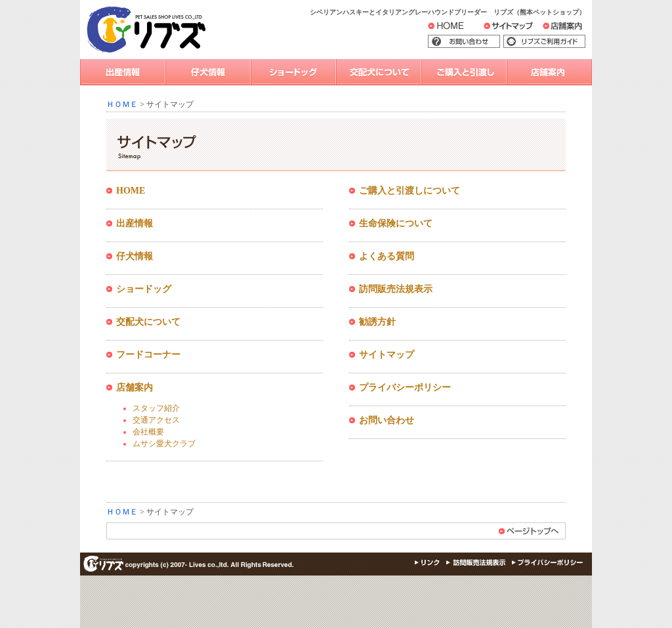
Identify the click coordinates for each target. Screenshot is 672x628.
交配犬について (379, 72)
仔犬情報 (208, 72)
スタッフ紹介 (156, 408)
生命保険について (396, 223)
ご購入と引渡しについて (409, 191)
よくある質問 (387, 256)
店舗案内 (570, 29)
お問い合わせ (484, 42)
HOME (456, 28)
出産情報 (123, 72)
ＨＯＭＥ (122, 104)
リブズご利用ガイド (554, 42)
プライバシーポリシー (405, 387)
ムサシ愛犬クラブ (164, 444)
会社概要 (148, 432)
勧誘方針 (377, 322)
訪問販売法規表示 (396, 289)
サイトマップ (523, 29)
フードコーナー (148, 355)
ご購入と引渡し (464, 72)
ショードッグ (293, 72)
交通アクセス (156, 420)
